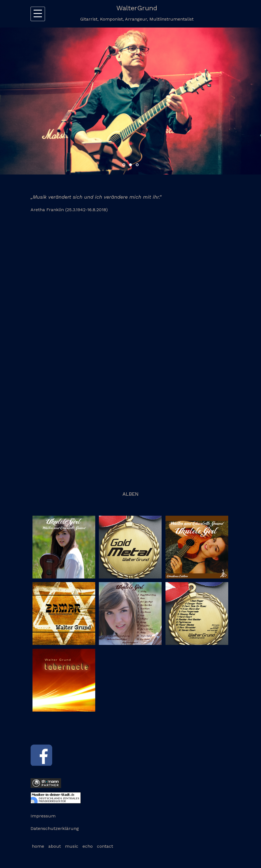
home (38, 846)
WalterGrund (137, 8)
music (72, 846)
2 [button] (130, 165)
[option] (130, 101)
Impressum (43, 816)
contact (105, 846)
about (55, 846)
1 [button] (124, 165)
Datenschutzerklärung (55, 828)
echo (88, 846)
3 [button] (137, 165)
